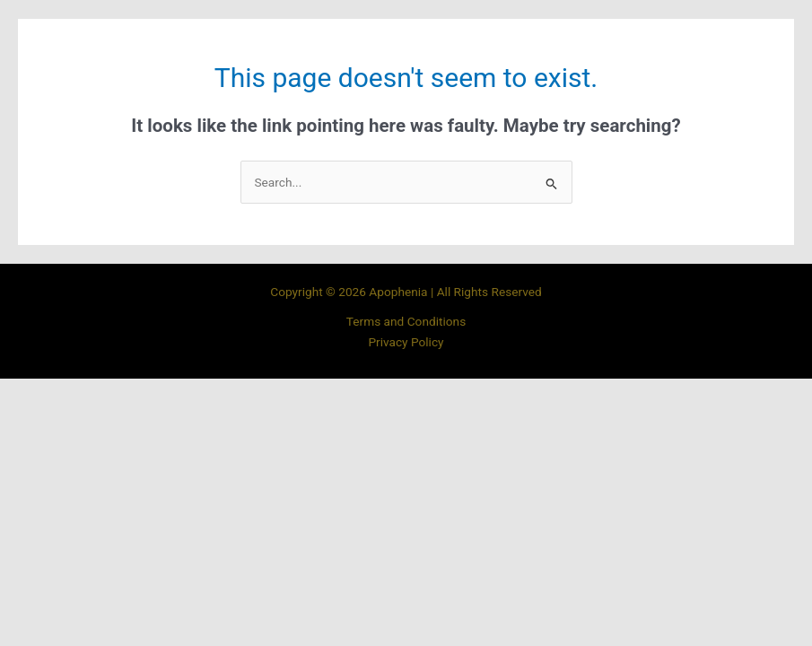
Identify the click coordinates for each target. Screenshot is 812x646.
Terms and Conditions (406, 321)
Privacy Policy (406, 342)
